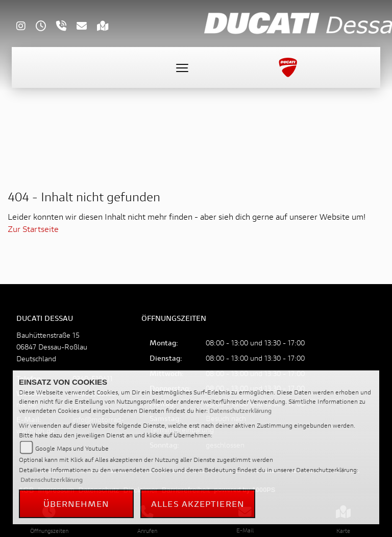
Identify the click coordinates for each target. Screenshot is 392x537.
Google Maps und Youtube (72, 448)
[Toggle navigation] (182, 67)
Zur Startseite (33, 229)
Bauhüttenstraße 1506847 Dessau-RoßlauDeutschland (52, 347)
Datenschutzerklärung (240, 411)
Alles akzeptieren (198, 504)
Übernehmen (77, 504)
